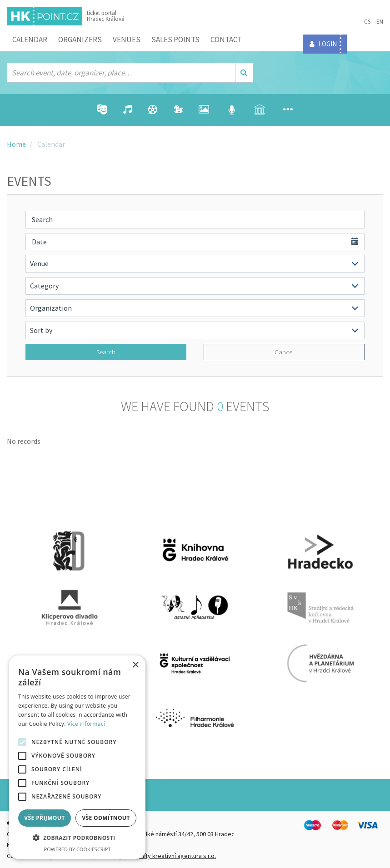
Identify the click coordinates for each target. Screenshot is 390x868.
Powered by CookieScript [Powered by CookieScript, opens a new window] (77, 849)
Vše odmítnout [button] (106, 818)
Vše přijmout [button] (44, 818)
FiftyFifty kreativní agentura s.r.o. (172, 856)
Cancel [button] (284, 352)
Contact (226, 40)
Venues (127, 40)
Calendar (30, 40)
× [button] (135, 665)
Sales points (175, 40)
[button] (77, 838)
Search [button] (106, 352)
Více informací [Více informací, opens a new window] (86, 724)
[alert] (77, 757)
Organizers (80, 40)
